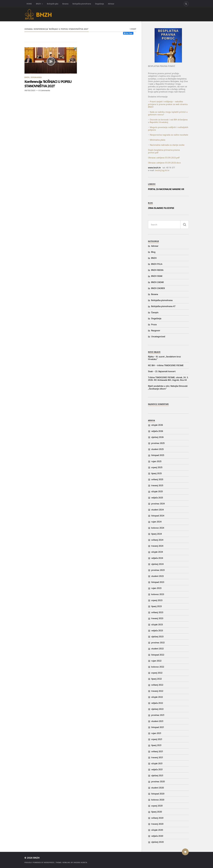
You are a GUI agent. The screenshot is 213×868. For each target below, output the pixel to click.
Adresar (111, 4)
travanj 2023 (157, 618)
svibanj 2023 (157, 612)
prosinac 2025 (158, 443)
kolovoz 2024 (158, 528)
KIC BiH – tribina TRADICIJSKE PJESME (166, 365)
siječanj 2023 (157, 637)
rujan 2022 (156, 661)
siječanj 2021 (157, 775)
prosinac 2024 (158, 504)
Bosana (65, 4)
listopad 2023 (158, 582)
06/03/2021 (30, 90)
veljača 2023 (157, 631)
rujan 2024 (156, 522)
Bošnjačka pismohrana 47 (163, 306)
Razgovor (156, 330)
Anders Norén (80, 863)
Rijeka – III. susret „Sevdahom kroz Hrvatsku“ (164, 358)
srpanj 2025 (157, 467)
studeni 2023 (157, 576)
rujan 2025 (156, 461)
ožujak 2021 (157, 763)
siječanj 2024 (157, 564)
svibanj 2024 (157, 540)
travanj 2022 (157, 691)
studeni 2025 (157, 449)
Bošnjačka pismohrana (82, 4)
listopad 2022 (158, 655)
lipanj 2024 (157, 534)
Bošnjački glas (53, 4)
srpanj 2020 (157, 806)
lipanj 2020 (157, 812)
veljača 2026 (157, 431)
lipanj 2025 (157, 473)
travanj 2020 (157, 824)
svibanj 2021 (157, 751)
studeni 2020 (158, 788)
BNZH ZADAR (157, 282)
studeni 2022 (157, 649)
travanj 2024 (157, 546)
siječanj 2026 (157, 437)
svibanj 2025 (157, 479)
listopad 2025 (158, 455)
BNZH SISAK (157, 276)
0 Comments (44, 90)
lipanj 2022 (157, 679)
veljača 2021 (157, 769)
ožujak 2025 (157, 491)
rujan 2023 (156, 588)
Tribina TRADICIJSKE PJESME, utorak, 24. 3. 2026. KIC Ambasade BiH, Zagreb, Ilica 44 (168, 379)
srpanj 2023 (157, 600)
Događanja (99, 4)
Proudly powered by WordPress (39, 863)
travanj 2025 (157, 485)
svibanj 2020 (157, 818)
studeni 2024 (158, 510)
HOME (29, 4)
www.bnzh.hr (154, 168)
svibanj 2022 (157, 685)
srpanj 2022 (157, 673)
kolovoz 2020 (158, 800)
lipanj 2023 (157, 606)
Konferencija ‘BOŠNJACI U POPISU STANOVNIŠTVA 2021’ (48, 84)
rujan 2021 (156, 733)
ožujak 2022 (157, 697)
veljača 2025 (157, 498)
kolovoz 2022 (158, 667)
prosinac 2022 (158, 643)
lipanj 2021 (156, 745)
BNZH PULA (157, 264)
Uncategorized (158, 336)
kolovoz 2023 (158, 594)
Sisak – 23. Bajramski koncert (162, 371)
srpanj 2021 (157, 739)
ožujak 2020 (157, 830)
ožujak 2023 (157, 625)
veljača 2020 (157, 836)
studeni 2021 (157, 721)
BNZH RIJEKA (157, 270)
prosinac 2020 (158, 782)
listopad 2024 (158, 516)
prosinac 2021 (158, 715)
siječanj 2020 (158, 842)
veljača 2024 (157, 558)
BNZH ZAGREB (158, 288)
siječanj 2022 (157, 709)
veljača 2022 (157, 703)
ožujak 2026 (157, 425)
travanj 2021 (157, 757)
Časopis (155, 312)
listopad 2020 (158, 794)
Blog (153, 252)
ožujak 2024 (157, 552)
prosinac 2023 (158, 570)
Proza (154, 324)
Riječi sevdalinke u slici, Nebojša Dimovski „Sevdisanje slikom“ (168, 387)
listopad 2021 (158, 727)
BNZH (38, 4)
